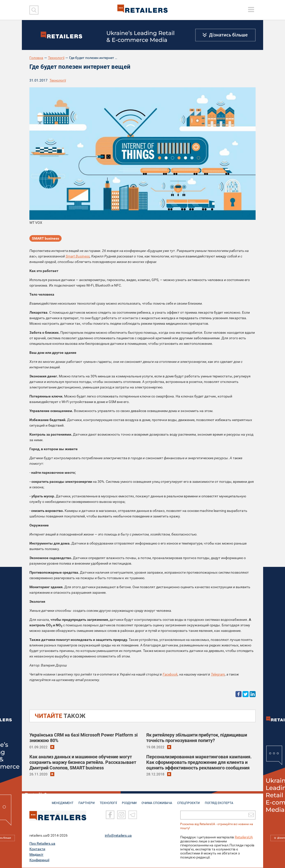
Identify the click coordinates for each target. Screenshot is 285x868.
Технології (56, 58)
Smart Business (78, 256)
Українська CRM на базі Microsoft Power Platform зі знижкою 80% (84, 738)
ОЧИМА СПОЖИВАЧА (158, 801)
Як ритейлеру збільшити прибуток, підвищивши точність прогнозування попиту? (197, 738)
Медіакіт (36, 855)
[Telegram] (133, 815)
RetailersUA (244, 837)
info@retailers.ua (118, 836)
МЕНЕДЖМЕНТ (60, 801)
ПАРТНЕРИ (85, 801)
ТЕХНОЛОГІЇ (108, 801)
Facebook (170, 674)
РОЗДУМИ (129, 801)
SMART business (45, 238)
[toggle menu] (251, 10)
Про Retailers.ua (42, 844)
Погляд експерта (222, 801)
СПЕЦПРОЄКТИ (190, 801)
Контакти (37, 849)
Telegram (218, 674)
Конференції (39, 860)
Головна (36, 58)
